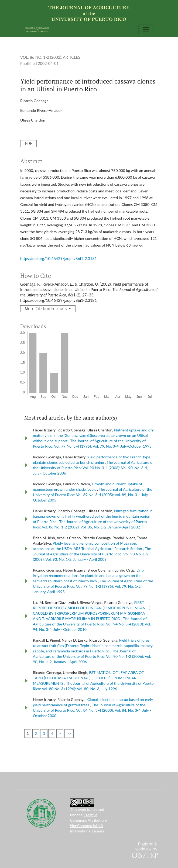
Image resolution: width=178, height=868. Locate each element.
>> (69, 733)
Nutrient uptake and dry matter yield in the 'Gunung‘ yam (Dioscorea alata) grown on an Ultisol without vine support (93, 435)
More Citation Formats (46, 309)
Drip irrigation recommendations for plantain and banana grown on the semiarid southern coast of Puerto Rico (88, 575)
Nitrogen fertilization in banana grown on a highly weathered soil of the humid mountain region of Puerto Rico (93, 516)
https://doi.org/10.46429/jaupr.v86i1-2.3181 (59, 259)
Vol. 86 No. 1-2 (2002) (41, 57)
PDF (28, 143)
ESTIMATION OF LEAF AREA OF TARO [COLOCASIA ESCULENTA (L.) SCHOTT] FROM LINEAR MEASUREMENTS (88, 678)
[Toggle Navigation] (146, 30)
